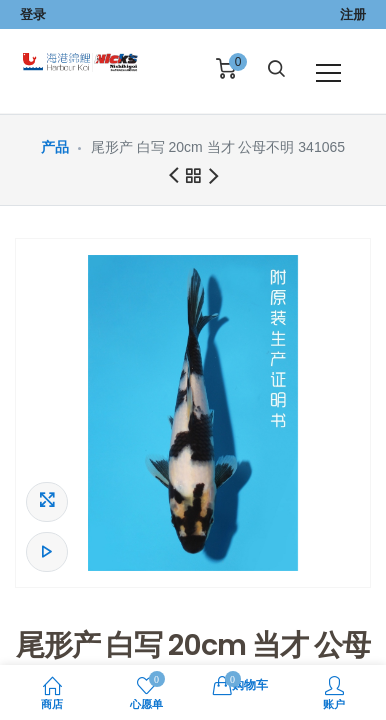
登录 (33, 14)
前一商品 (173, 176)
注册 (353, 14)
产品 (55, 147)
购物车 (240, 684)
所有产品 (193, 179)
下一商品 (213, 177)
